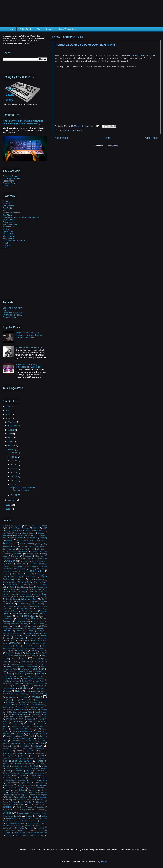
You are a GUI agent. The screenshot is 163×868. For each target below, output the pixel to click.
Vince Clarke (24, 813)
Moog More (28, 700)
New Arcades (7, 710)
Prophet (19, 734)
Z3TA (17, 835)
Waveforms (17, 821)
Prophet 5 (43, 734)
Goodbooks (20, 631)
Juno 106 (34, 651)
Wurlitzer (21, 828)
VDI (14, 810)
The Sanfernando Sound (14, 241)
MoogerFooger (11, 702)
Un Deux (21, 807)
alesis (28, 531)
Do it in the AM (38, 589)
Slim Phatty (34, 766)
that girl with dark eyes (39, 792)
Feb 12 (14, 480)
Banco (23, 546)
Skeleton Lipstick (30, 764)
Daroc (5, 577)
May (10, 438)
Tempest (6, 790)
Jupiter (8, 653)
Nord (15, 714)
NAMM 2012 (23, 707)
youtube (8, 835)
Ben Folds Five (9, 549)
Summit (5, 778)
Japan (18, 646)
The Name (9, 797)
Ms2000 (16, 705)
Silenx (19, 763)
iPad (27, 643)
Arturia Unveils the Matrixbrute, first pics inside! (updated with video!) (23, 122)
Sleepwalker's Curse (19, 766)
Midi (28, 686)
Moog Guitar (7, 700)
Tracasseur (8, 185)
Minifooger (40, 689)
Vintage (36, 813)
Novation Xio (35, 714)
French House (38, 621)
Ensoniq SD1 (21, 606)
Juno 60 (44, 651)
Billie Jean (41, 549)
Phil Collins (16, 724)
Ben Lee (6, 210)
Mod (4, 694)
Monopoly (44, 694)
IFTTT (13, 640)
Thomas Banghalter (10, 802)
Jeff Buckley (21, 648)
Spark (30, 771)
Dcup (31, 580)
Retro (14, 746)
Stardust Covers (10, 183)
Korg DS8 (37, 659)
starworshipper (39, 773)
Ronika (42, 751)
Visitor (5, 248)
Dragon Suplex (25, 594)
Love (30, 672)
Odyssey (30, 717)
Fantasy (16, 611)
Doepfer (6, 592)
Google (30, 631)
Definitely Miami (25, 582)
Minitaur (19, 691)
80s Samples (42, 526)
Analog (34, 535)
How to (44, 636)
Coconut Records (37, 564)
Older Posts (152, 138)
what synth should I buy (15, 823)
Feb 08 (14, 484)
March (11, 445)
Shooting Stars (8, 764)
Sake (29, 753)
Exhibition (40, 609)
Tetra (5, 792)
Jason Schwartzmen (32, 646)
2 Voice (5, 526)
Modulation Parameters (13, 313)
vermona (41, 810)
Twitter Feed (25, 29)
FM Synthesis (30, 616)
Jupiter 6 (19, 653)
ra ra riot (41, 739)
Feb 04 (14, 495)
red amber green (30, 743)
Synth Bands (42, 780)
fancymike (6, 611)
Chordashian (27, 556)
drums (38, 597)
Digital (12, 587)
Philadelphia (28, 724)
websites (44, 821)
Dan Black (7, 215)
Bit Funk (6, 551)
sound (8, 771)
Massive (16, 681)
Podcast (6, 729)
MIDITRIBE (39, 686)
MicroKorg (17, 686)
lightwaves (32, 666)
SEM (42, 756)
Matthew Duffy (27, 681)
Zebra (24, 835)
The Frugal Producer (12, 178)
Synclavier (21, 780)
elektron (10, 604)
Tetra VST (24, 792)
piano (5, 726)
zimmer (41, 835)
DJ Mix (12, 589)
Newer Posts (61, 138)
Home (11, 29)
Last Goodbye (26, 662)
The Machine (30, 795)
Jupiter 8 (29, 653)
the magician (42, 795)
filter (14, 613)
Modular (22, 694)
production (27, 731)
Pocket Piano (39, 726)
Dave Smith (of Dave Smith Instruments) (21, 217)
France (42, 616)
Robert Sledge (26, 749)
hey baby (8, 636)
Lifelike (8, 666)
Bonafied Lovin (36, 551)
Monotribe (10, 697)
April (11, 442)
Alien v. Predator (28, 533)
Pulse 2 (31, 736)
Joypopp (41, 648)
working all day (8, 828)
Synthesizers (41, 785)
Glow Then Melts (29, 629)
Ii (19, 641)
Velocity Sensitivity (27, 810)
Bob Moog (23, 551)
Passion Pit (31, 719)
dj (6, 589)
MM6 (43, 691)
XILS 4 (31, 828)
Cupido (23, 571)
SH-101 (42, 758)
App (18, 540)
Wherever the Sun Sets (12, 826)
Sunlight (14, 778)
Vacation (40, 807)
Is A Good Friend (38, 643)
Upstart (30, 807)
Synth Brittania (12, 783)
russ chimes (18, 753)
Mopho (24, 702)
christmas (30, 559)
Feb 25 (14, 457)
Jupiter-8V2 (40, 653)
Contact (50, 29)
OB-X (45, 714)
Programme (40, 731)
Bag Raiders (8, 206)
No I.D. (8, 714)
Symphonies (10, 780)
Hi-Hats (17, 636)
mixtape (35, 691)
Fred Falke (22, 619)
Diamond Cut (9, 220)
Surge (22, 778)
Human (8, 638)
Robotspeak (40, 749)
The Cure (8, 795)
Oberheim (10, 717)
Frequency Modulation (11, 624)
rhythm (15, 749)
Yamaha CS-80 (8, 831)
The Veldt (30, 800)
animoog (44, 538)
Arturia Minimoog (27, 544)
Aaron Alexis (16, 528)
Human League (19, 638)
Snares (44, 766)
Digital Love (22, 587)
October (12, 422)
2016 (8, 407)
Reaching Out (31, 741)
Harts (45, 633)
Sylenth (44, 778)
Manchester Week (11, 678)
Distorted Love (42, 587)
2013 (8, 418)
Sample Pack (39, 753)
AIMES (36, 528)
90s (7, 528)
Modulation (33, 694)
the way (41, 800)
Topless (21, 804)
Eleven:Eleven (23, 604)
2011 (8, 509)
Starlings (6, 773)
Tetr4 (42, 790)
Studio (24, 776)
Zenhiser (32, 835)
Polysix (35, 729)
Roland (19, 751)
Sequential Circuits (20, 758)
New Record (21, 709)
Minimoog (7, 691)
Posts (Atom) (112, 146)
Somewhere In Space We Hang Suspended (31, 768)
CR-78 (31, 569)
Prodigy (16, 731)
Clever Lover (21, 564)
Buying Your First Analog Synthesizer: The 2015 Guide (28, 366)
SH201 (5, 761)
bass (31, 546)
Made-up (30, 674)
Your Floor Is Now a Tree (38, 833)
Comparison (32, 566)
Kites (14, 659)
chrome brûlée (42, 559)
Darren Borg (16, 577)
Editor (15, 599)
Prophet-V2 (22, 736)
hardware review (33, 633)
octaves (20, 717)
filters (20, 613)
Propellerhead (8, 734)
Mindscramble (9, 236)
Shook (6, 243)
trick (37, 804)
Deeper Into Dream (10, 582)
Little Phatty (38, 669)
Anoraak (6, 203)
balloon (15, 546)
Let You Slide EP (41, 664)
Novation (24, 714)
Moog (36, 696)
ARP (32, 540)
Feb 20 (14, 465)
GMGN (41, 628)
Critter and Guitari (10, 571)
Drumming (29, 597)
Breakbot (18, 554)
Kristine (6, 229)
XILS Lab (41, 828)
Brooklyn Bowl (32, 554)
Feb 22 (14, 461)
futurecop (6, 626)
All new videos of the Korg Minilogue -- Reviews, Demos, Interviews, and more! (29, 335)
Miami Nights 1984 (32, 683)
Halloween (40, 631)
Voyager (29, 816)
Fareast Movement (29, 611)
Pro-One (6, 731)
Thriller (29, 802)
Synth (31, 780)
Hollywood (27, 636)
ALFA (17, 533)
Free (34, 618)
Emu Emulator (8, 606)
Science (24, 756)
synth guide (26, 783)
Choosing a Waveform (13, 308)
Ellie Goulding (38, 604)
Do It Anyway (23, 589)
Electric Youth (22, 601)
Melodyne (18, 683)
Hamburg (6, 633)
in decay (26, 641)
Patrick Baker (9, 238)
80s (33, 526)
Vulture (45, 816)
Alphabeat (7, 201)
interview (15, 643)
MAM (28, 676)
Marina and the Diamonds (34, 679)
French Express (22, 621)
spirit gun (40, 771)
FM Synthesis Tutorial (12, 315)
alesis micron (39, 530)
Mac (22, 674)
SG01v (34, 758)
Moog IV (18, 700)
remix (41, 743)
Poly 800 (15, 729)
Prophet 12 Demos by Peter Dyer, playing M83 (85, 45)
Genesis (24, 626)
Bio (38, 29)
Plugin (26, 726)
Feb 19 (14, 469)
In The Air (36, 641)
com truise (18, 566)
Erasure (37, 606)
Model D (12, 694)
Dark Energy (39, 574)
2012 (8, 505)
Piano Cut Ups (9, 317)
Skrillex (42, 764)
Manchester (39, 676)
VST (37, 816)
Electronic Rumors (11, 176)
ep (30, 606)
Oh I (38, 717)
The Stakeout (18, 800)
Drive (36, 594)
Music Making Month (37, 705)
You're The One (19, 833)
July (10, 434)
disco (31, 587)
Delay (36, 582)
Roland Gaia (31, 751)
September (13, 426)
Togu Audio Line (9, 804)
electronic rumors (39, 601)
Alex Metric (7, 533)
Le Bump (38, 662)
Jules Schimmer (10, 224)
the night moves (22, 797)
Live (5, 671)
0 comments (87, 126)
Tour (30, 804)
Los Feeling (21, 672)
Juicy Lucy (6, 651)
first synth (37, 613)
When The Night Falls (36, 823)
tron (43, 804)
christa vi (20, 559)
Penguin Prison (34, 722)
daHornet (6, 574)
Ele (43, 599)
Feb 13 (14, 476)
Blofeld (14, 551)
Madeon (40, 674)
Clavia (9, 564)
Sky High (6, 766)
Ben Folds (7, 208)
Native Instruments (37, 707)
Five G (18, 616)
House (36, 636)
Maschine (6, 681)
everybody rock (26, 609)
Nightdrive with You (17, 712)
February (13, 449)
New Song (34, 710)
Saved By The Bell (10, 756)
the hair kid (19, 795)
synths (21, 787)
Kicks (22, 656)
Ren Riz (6, 746)
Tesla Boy (32, 790)
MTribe (24, 705)
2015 (8, 411)
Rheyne (5, 749)
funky (26, 624)
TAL (31, 788)
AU (39, 544)
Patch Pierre (8, 181)
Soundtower (19, 771)
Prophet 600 (10, 736)
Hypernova (43, 638)
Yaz (32, 831)
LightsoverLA (19, 667)
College (6, 566)
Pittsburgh (15, 726)
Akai (7, 531)
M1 (16, 674)
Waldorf (25, 818)
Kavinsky (13, 655)
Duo (8, 599)
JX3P (5, 656)
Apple (25, 540)
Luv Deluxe (7, 674)
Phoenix (41, 724)
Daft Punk (36, 571)
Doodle (14, 594)
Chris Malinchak (8, 559)
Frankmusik (8, 222)
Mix (27, 691)
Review (38, 746)
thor (22, 802)
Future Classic (38, 624)
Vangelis (6, 810)
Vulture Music (11, 818)
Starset (15, 773)
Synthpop (10, 787)
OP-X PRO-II (10, 719)
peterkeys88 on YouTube (143, 55)
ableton (26, 528)
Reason (17, 743)
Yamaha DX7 (22, 830)
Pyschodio (13, 739)
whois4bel (29, 826)
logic (12, 672)
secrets (34, 756)
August (12, 430)
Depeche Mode (12, 585)
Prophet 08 (31, 734)
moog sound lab (41, 700)
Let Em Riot (28, 664)
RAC (5, 741)
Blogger (104, 862)
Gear (15, 626)
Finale (27, 613)
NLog (30, 712)
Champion (15, 556)
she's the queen (21, 761)
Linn (43, 667)
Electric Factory (8, 602)
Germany (35, 626)
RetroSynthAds (25, 746)
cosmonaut (21, 569)
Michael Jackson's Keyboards (29, 347)
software (8, 768)
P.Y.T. (21, 719)
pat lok (42, 719)
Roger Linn (7, 751)
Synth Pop (39, 783)
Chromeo (10, 561)
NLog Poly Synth (41, 712)
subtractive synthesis (37, 776)
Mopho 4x (36, 702)
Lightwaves (8, 231)
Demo (44, 582)
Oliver (45, 717)
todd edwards (39, 802)
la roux (15, 662)
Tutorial (7, 807)
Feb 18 (14, 472)
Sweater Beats (33, 778)
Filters (5, 310)
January (12, 500)
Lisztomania (25, 669)
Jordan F (32, 648)
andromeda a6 (32, 538)
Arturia (7, 543)
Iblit (6, 641)
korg (22, 658)
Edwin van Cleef (29, 599)
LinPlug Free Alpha (10, 669)
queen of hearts (27, 738)
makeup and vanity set (12, 676)
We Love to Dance (31, 821)
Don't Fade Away (19, 592)
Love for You (40, 672)
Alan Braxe (17, 530)
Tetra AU (13, 792)
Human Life (32, 638)
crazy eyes (40, 569)
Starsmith (7, 245)
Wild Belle (40, 826)
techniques (40, 788)
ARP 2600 (41, 540)
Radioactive (16, 741)
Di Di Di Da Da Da (28, 585)
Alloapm (41, 533)
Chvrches (25, 561)
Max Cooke (8, 234)
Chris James (40, 556)
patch (5, 721)
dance (28, 574)
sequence (6, 758)
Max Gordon (7, 683)
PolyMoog (26, 729)
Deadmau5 (40, 580)
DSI (45, 597)
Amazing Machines (21, 535)
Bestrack (31, 549)
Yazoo (39, 831)
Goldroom (7, 631)
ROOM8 (6, 753)
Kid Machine (8, 227)
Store (16, 776)
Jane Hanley (7, 646)
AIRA (45, 528)
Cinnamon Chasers (11, 213)
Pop (43, 729)
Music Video (8, 707)
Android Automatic (17, 538)
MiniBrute (25, 688)
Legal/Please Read (68, 29)
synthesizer (8, 785)
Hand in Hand (18, 633)
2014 (8, 414)
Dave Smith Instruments (73, 130)
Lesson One (16, 664)
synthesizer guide (24, 785)
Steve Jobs (7, 776)
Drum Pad (18, 597)
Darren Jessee (31, 577)
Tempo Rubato (19, 790)
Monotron (23, 697)
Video (7, 813)
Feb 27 (14, 453)
